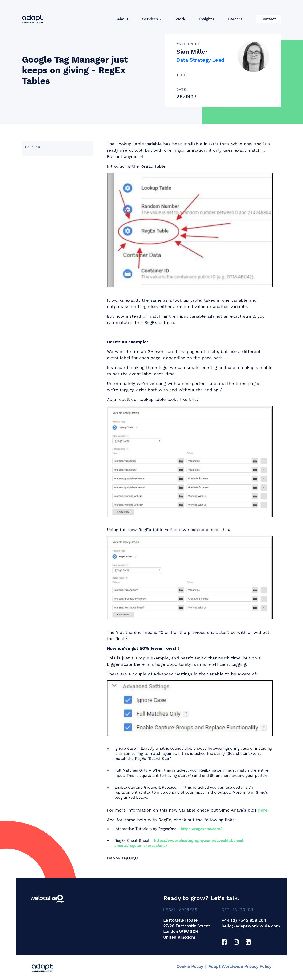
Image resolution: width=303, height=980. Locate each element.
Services (150, 19)
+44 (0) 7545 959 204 (244, 920)
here (263, 810)
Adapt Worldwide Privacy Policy (240, 966)
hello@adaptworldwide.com (251, 926)
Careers (235, 19)
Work (180, 19)
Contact (269, 19)
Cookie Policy (190, 966)
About (123, 19)
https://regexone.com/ (201, 829)
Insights (207, 19)
